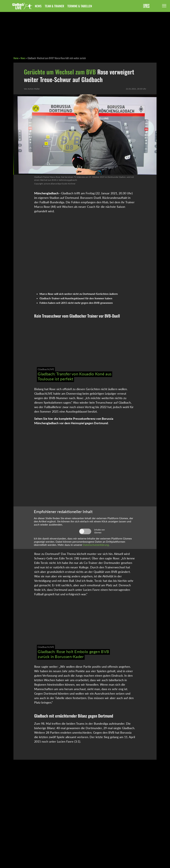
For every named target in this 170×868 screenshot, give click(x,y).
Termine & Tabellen (80, 6)
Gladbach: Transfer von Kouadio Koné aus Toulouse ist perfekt (75, 376)
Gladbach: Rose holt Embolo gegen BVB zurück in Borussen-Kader (73, 654)
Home (16, 58)
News (38, 6)
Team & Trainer (54, 6)
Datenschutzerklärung (96, 545)
